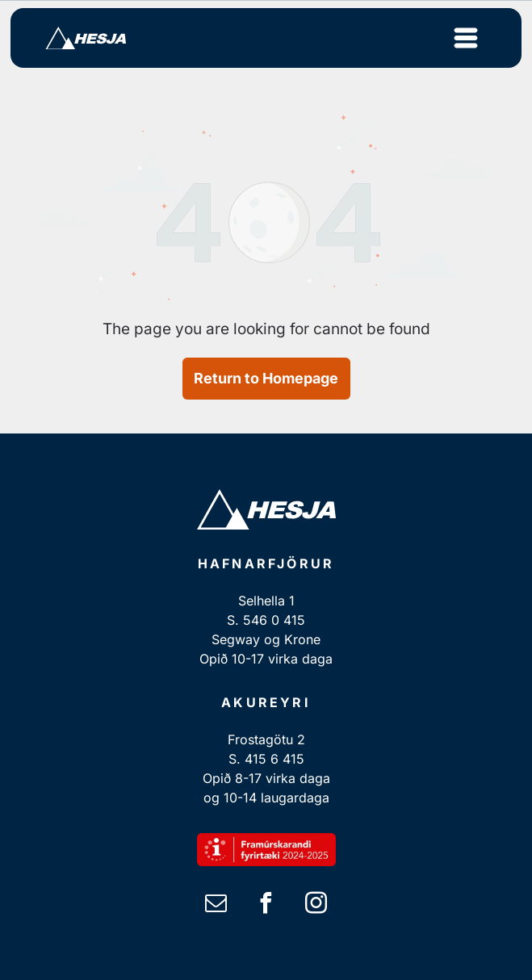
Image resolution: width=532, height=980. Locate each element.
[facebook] (266, 905)
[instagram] (316, 905)
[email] (216, 905)
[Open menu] (466, 38)
